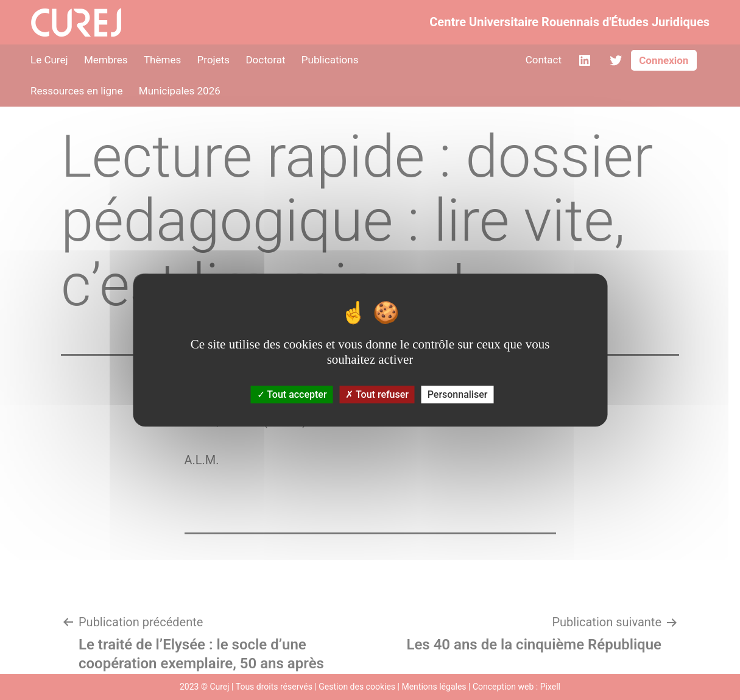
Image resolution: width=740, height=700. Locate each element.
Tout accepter (292, 394)
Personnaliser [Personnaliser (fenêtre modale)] (458, 394)
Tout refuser (377, 394)
